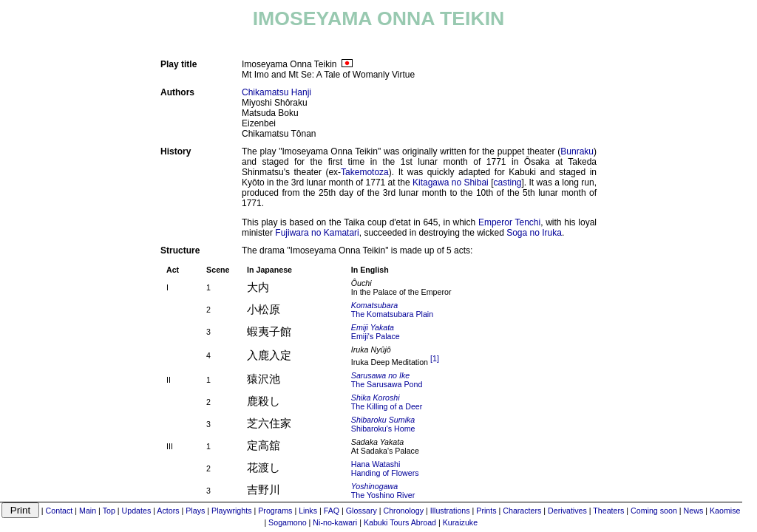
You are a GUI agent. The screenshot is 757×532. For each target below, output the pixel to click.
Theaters (608, 511)
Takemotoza (365, 172)
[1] (435, 358)
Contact (60, 511)
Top (109, 511)
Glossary (361, 511)
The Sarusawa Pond (387, 380)
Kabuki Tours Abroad (400, 522)
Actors (168, 511)
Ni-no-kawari (335, 522)
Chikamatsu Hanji (276, 92)
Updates (137, 511)
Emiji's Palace (376, 332)
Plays (195, 511)
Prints (486, 511)
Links (308, 511)
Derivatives (567, 511)
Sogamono (288, 522)
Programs (275, 511)
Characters (522, 511)
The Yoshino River (383, 491)
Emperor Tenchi (509, 222)
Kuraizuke (460, 522)
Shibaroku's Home (383, 424)
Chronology (404, 511)
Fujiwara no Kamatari (317, 233)
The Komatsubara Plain (392, 310)
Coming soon (654, 511)
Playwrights (231, 511)
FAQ (332, 511)
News (694, 511)
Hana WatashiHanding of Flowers (385, 468)
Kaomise (725, 511)
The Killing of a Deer (387, 402)
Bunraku (577, 151)
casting (507, 183)
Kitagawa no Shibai (451, 183)
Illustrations (450, 511)
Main (88, 511)
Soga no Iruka (534, 233)
